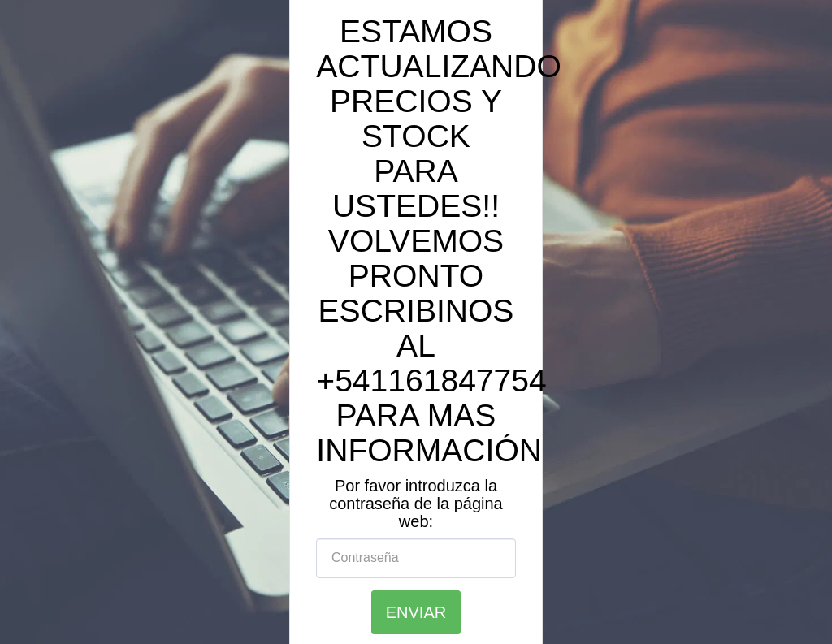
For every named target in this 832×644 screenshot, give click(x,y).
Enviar (416, 612)
